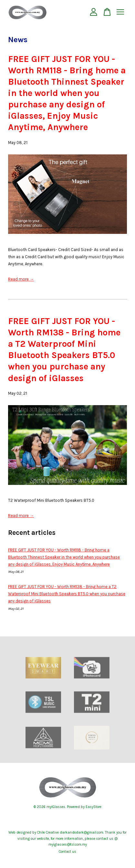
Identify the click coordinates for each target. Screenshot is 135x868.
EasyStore (93, 807)
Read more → (21, 279)
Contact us (67, 852)
